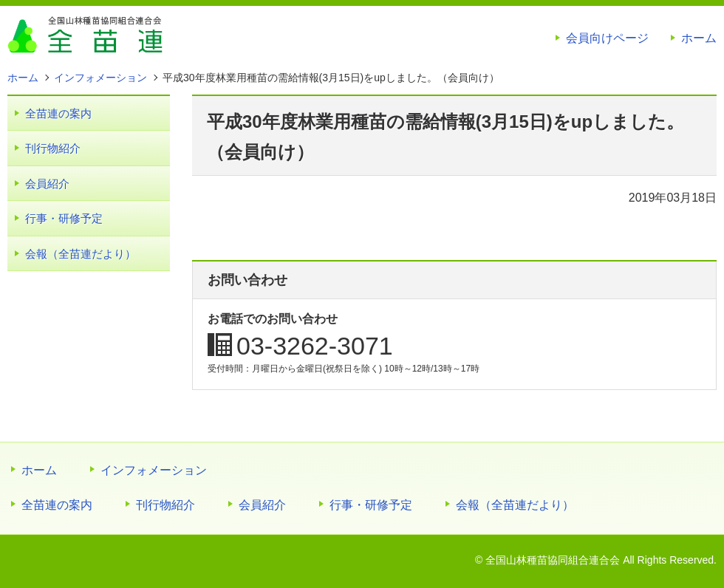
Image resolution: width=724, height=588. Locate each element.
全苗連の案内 (58, 113)
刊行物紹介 (53, 148)
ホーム (699, 38)
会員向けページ (607, 38)
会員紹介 (47, 184)
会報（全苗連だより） (81, 254)
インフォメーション (154, 470)
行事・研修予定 (64, 218)
